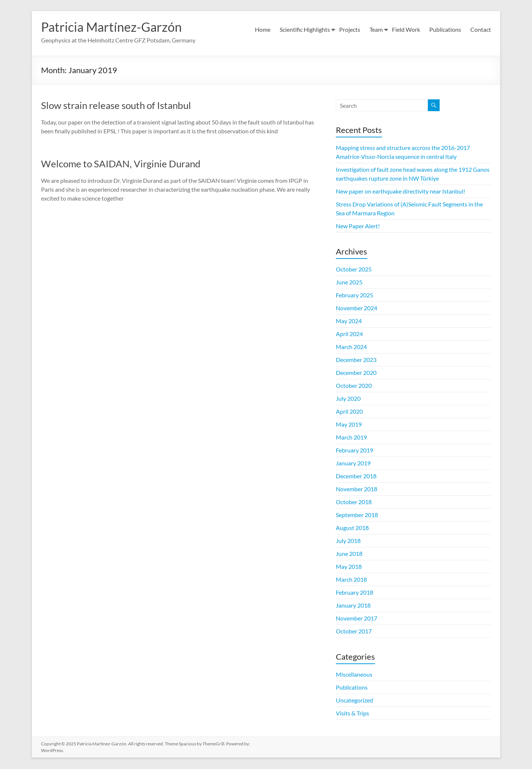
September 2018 (357, 515)
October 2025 (354, 269)
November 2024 (357, 308)
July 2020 (348, 399)
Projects (350, 29)
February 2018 (354, 593)
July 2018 (348, 541)
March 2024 (351, 347)
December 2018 (356, 476)
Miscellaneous (354, 675)
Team (376, 29)
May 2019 (349, 425)
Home (263, 29)
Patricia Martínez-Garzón (115, 27)
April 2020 (349, 412)
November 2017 (357, 618)
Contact (481, 29)
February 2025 (354, 295)
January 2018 (353, 606)
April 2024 (349, 334)
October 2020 (354, 386)
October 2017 (354, 631)
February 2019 (354, 450)
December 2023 (356, 360)
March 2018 (351, 580)
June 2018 (349, 554)
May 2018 (349, 567)
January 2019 (353, 463)
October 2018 (354, 502)
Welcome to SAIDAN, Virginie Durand (121, 164)
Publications (445, 29)
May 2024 (349, 321)
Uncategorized (354, 700)
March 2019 (351, 438)
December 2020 (356, 373)
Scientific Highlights (305, 29)
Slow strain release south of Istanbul (116, 106)
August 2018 (352, 528)
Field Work (406, 29)
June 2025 (349, 282)
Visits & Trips (352, 713)
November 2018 (357, 489)
